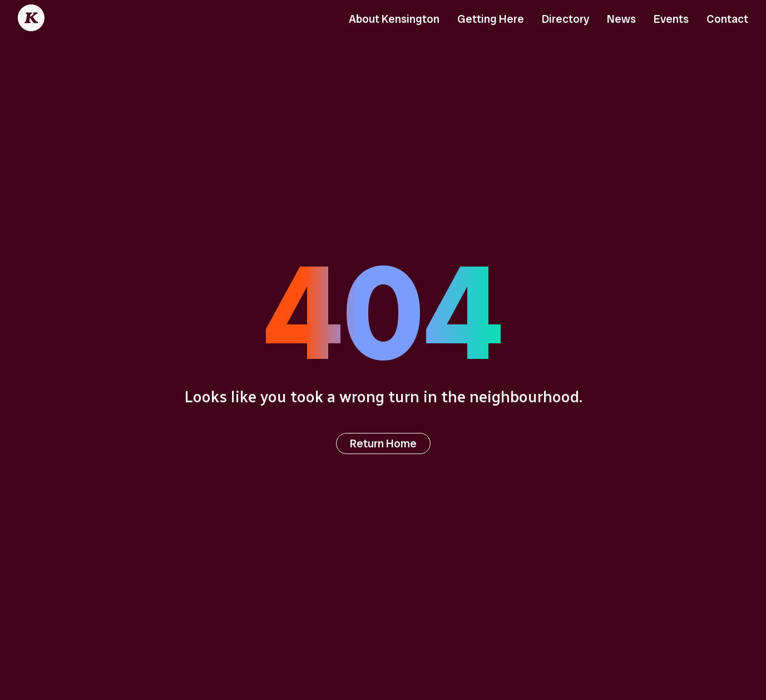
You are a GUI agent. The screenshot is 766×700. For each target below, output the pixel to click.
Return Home (383, 443)
